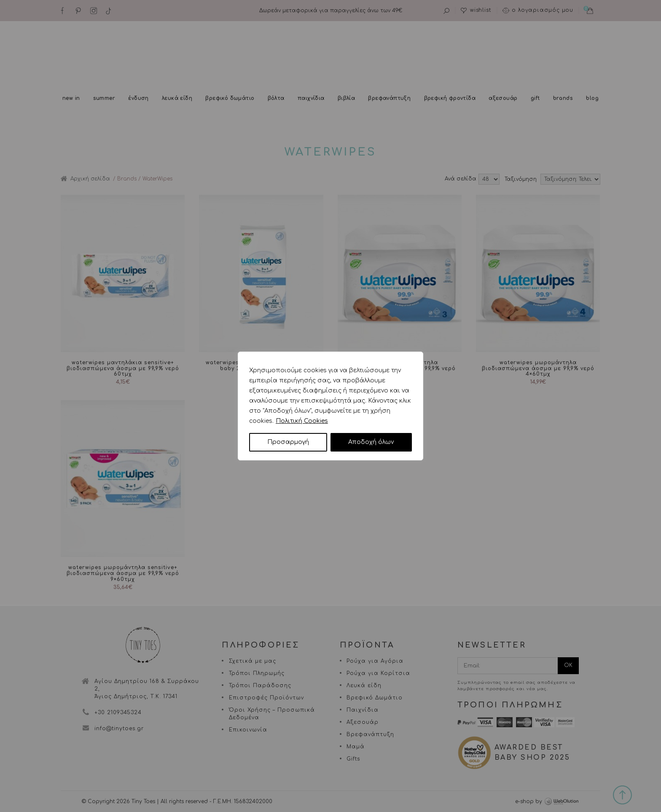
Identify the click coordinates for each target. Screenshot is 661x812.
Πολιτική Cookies (302, 421)
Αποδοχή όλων (371, 442)
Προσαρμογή (288, 442)
